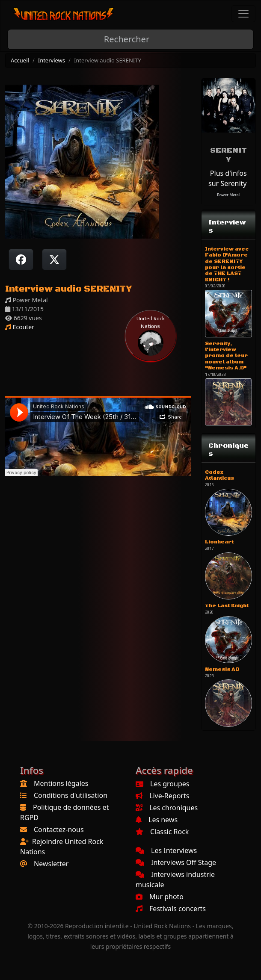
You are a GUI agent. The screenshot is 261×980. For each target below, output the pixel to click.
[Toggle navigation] (243, 14)
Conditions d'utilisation (71, 795)
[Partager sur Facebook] (21, 260)
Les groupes (162, 784)
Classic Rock (162, 832)
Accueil (20, 60)
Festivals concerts (171, 909)
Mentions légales (61, 783)
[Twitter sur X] (54, 260)
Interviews (52, 60)
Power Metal (228, 195)
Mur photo (160, 897)
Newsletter (51, 864)
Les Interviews (166, 850)
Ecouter (20, 327)
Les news (157, 820)
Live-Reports (162, 796)
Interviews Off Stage (176, 862)
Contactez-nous (59, 829)
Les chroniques (167, 808)
